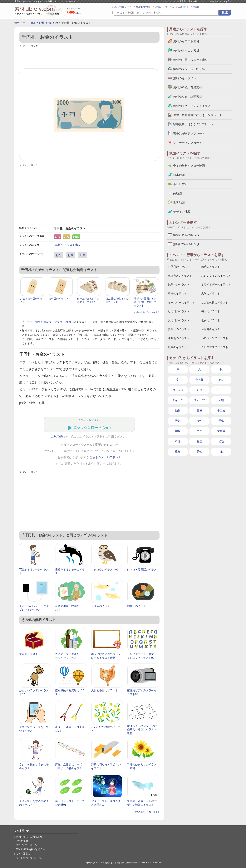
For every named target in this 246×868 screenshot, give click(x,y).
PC (221, 380)
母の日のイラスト (179, 311)
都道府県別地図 (143, 7)
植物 (221, 441)
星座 (199, 441)
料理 (178, 441)
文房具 (221, 431)
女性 (199, 421)
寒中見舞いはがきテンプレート (193, 124)
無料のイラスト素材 (68, 245)
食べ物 (199, 380)
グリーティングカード (188, 143)
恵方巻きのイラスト (180, 276)
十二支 (221, 411)
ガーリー (221, 390)
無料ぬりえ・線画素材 (188, 97)
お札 (42, 23)
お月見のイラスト (212, 329)
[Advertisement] (89, 57)
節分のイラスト (211, 267)
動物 (178, 411)
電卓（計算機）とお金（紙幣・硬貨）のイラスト (145, 302)
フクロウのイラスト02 (105, 570)
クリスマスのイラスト (215, 347)
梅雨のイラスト (211, 311)
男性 (199, 452)
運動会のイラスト (179, 338)
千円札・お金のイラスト (89, 420)
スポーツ (199, 400)
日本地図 (179, 175)
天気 (178, 421)
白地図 (158, 7)
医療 (199, 411)
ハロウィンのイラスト (215, 338)
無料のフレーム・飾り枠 (189, 69)
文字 (199, 431)
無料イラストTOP (25, 23)
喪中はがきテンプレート (189, 133)
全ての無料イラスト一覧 (29, 858)
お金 (49, 23)
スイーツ (178, 400)
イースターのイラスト (181, 303)
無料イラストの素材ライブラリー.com (121, 863)
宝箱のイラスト (29, 654)
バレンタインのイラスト (216, 276)
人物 (221, 400)
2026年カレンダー (123, 7)
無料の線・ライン (185, 78)
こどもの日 (183, 7)
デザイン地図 (182, 212)
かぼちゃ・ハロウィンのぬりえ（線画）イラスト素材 (142, 729)
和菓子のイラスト (138, 606)
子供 (221, 421)
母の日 (196, 7)
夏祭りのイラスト (179, 329)
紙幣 (56, 23)
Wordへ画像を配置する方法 (31, 849)
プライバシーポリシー (28, 845)
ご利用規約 (58, 437)
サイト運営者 (23, 854)
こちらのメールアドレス (105, 457)
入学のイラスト (211, 293)
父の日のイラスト (179, 320)
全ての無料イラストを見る (219, 1)
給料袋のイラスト (59, 299)
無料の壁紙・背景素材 (188, 87)
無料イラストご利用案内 (174, 1)
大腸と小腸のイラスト (105, 690)
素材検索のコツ (196, 1)
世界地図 (179, 202)
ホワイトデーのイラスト (216, 284)
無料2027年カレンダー (188, 244)
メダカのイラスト (102, 606)
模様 (178, 452)
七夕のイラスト (211, 320)
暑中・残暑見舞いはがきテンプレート (198, 115)
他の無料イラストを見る (148, 312)
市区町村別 (180, 184)
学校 (178, 431)
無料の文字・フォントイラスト (193, 106)
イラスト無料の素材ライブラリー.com (48, 322)
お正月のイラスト (179, 267)
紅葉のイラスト (177, 347)
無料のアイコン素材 (186, 51)
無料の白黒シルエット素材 (190, 60)
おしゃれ (178, 390)
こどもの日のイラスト (215, 303)
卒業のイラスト (177, 293)
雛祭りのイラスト (179, 284)
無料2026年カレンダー (188, 235)
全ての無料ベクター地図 (189, 166)
